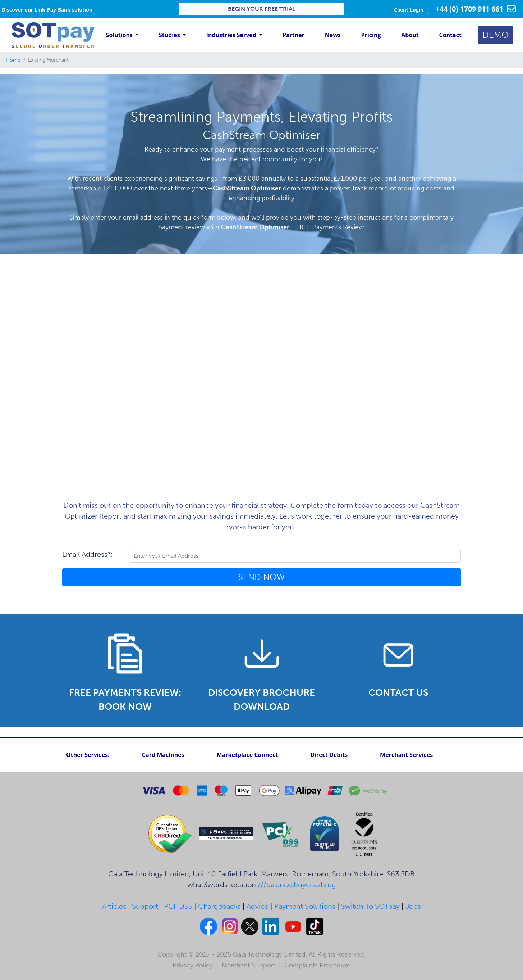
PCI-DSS (178, 906)
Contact (450, 35)
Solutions (120, 35)
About (410, 35)
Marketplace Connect (247, 755)
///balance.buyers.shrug (297, 885)
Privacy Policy (193, 965)
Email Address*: (88, 554)
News (333, 35)
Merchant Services (406, 755)
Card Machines (163, 755)
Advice (258, 906)
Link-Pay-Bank (52, 10)
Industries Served (232, 35)
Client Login (409, 10)
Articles (114, 906)
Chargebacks (219, 906)
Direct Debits (329, 755)
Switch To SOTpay (370, 906)
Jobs (413, 906)
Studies (170, 35)
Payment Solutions (305, 906)
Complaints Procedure (317, 965)
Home (13, 60)
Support (145, 906)
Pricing (371, 35)
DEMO (496, 35)
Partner (293, 35)
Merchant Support (249, 965)
